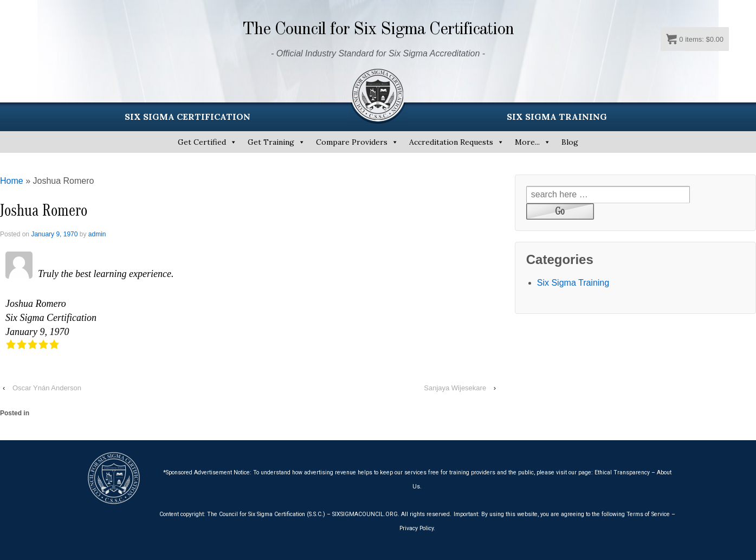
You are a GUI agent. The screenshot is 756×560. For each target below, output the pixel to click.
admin (97, 234)
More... (527, 142)
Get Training (271, 142)
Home (12, 181)
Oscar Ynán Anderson (47, 388)
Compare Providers (352, 142)
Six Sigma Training (573, 283)
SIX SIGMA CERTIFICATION (188, 117)
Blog (570, 142)
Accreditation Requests (451, 142)
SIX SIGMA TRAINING (557, 117)
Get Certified (202, 142)
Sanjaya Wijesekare (455, 388)
